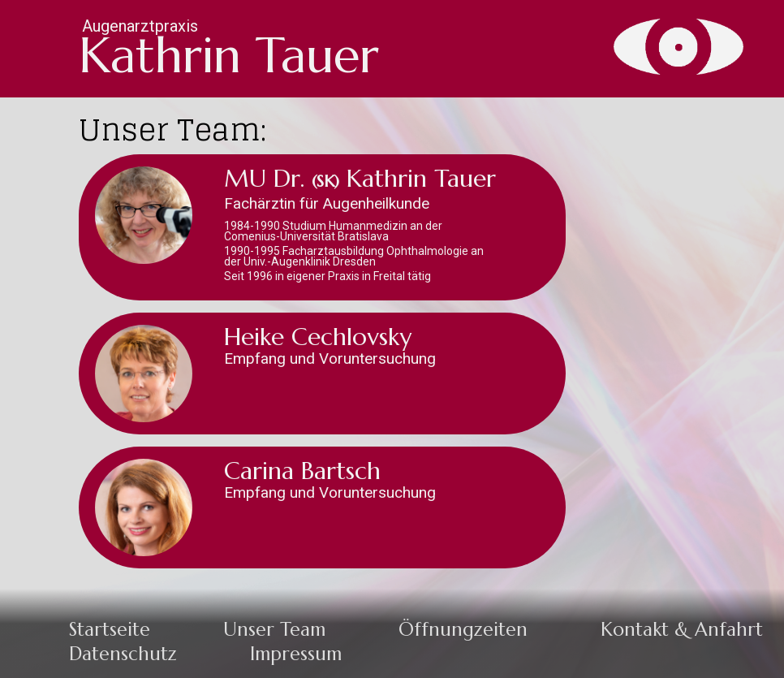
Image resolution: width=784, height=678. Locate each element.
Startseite (110, 629)
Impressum (296, 654)
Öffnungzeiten (463, 629)
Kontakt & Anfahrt (682, 629)
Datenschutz (123, 654)
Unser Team (274, 629)
